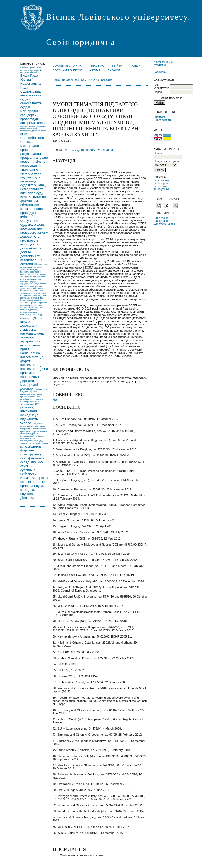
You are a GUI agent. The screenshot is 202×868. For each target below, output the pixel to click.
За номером (161, 180)
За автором (161, 183)
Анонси (114, 71)
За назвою (160, 186)
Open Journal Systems (164, 64)
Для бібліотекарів (165, 224)
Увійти (117, 66)
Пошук (135, 66)
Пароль (159, 92)
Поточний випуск (67, 71)
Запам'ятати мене (171, 98)
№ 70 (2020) (89, 80)
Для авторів (161, 221)
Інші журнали (162, 189)
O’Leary (106, 80)
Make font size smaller (158, 205)
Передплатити (163, 120)
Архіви (95, 71)
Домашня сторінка (68, 66)
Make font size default (167, 205)
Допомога (160, 72)
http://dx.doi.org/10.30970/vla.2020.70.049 (87, 150)
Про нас (98, 66)
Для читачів (161, 218)
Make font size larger (175, 205)
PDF (55, 400)
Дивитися (160, 117)
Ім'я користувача (162, 86)
